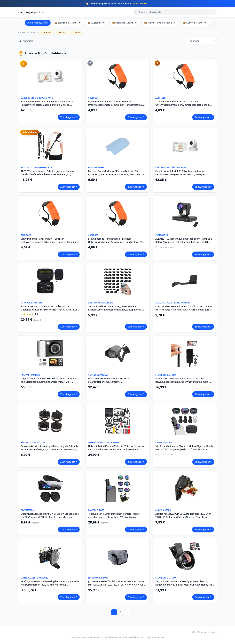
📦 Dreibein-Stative (125, 23)
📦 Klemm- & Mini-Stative (160, 23)
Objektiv (62, 33)
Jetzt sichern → (141, 4)
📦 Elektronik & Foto (68, 23)
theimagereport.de (31, 12)
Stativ (77, 33)
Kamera (46, 33)
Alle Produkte (38, 23)
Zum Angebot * (69, 117)
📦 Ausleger (97, 23)
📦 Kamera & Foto (195, 23)
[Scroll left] (21, 23)
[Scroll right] (214, 23)
